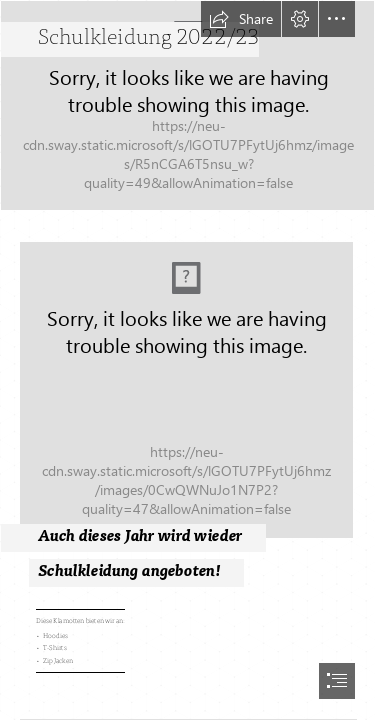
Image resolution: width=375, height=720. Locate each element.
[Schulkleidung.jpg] (187, 402)
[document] (187, 360)
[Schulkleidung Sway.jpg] (187, 105)
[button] (241, 19)
